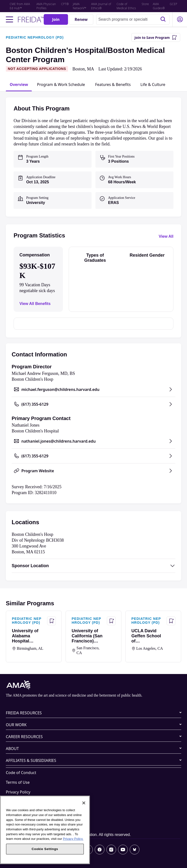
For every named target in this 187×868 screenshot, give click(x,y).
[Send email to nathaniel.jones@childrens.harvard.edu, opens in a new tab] (93, 441)
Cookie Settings (20, 821)
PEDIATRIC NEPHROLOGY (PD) (35, 37)
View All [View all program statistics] (166, 236)
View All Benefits (35, 304)
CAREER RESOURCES (24, 737)
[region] (45, 830)
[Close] (84, 803)
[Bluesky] (135, 850)
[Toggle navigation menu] (9, 19)
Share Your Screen (22, 811)
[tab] (19, 84)
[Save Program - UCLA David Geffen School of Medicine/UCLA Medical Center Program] (171, 621)
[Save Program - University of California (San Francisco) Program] (111, 621)
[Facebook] (100, 850)
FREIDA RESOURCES (24, 713)
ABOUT (12, 749)
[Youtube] (123, 850)
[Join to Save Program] (156, 37)
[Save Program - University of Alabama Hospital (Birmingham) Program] (51, 621)
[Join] (56, 19)
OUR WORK (16, 725)
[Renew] (81, 19)
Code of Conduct (21, 773)
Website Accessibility (25, 802)
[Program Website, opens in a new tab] (93, 471)
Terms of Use (18, 782)
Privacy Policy (18, 792)
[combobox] (133, 19)
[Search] (163, 19)
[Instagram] (111, 850)
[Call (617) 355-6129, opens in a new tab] (93, 404)
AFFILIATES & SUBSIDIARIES (31, 760)
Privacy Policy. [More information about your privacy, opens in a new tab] (73, 839)
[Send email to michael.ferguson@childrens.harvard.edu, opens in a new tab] (93, 389)
